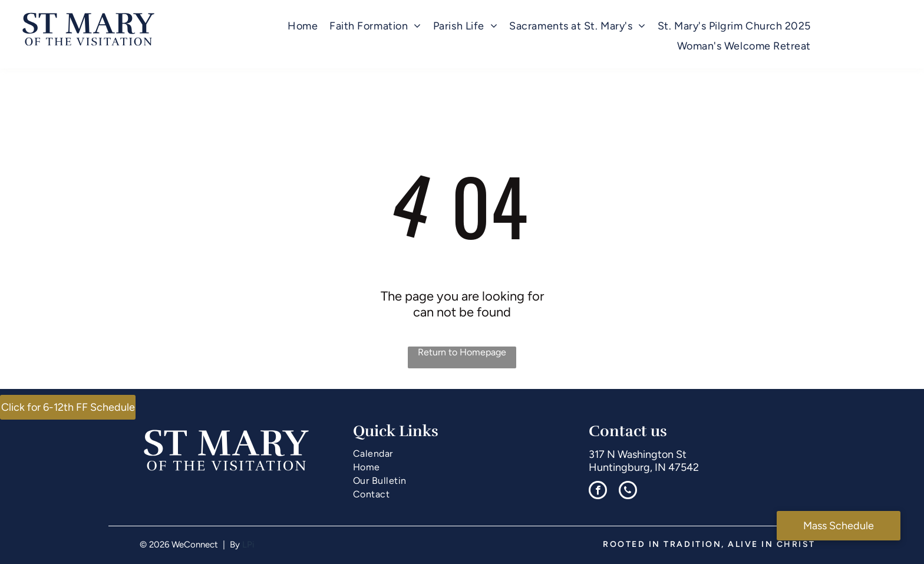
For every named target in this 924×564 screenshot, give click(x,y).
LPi (248, 545)
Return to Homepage (462, 352)
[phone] (628, 492)
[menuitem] (303, 26)
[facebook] (598, 492)
